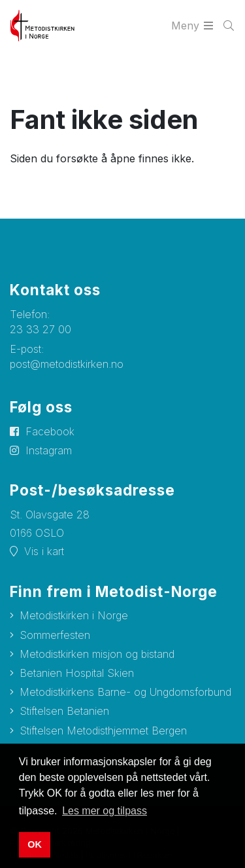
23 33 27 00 (41, 329)
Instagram (49, 450)
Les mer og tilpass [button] (105, 811)
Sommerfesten (55, 635)
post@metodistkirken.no (67, 364)
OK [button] (35, 844)
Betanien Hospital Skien (77, 673)
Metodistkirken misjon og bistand (97, 654)
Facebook (50, 431)
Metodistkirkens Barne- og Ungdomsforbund (125, 692)
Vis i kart (44, 551)
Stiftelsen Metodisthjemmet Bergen (103, 731)
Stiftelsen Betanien (64, 711)
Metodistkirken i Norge (74, 615)
